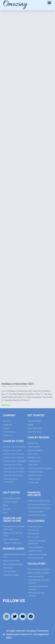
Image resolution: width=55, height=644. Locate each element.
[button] (49, 3)
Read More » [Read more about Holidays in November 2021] (6, 405)
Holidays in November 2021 (18, 384)
